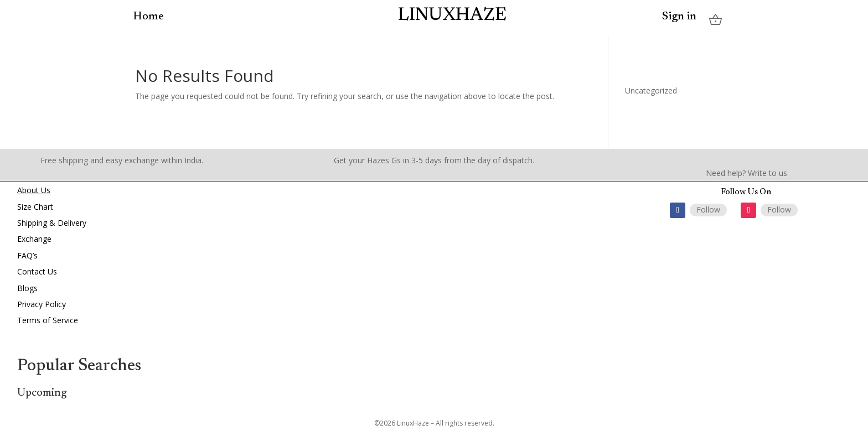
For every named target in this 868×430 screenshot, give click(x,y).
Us (45, 190)
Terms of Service (48, 320)
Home (149, 16)
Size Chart (35, 207)
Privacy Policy (42, 304)
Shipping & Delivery (52, 223)
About (28, 190)
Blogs (27, 288)
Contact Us (37, 271)
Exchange (34, 239)
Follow (708, 209)
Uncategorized (651, 90)
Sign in (679, 17)
